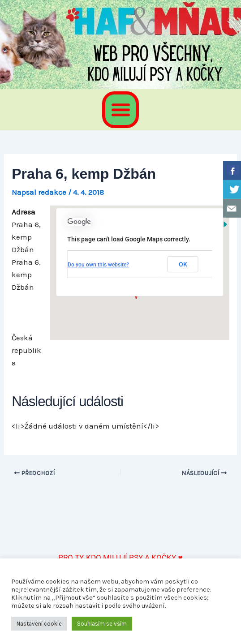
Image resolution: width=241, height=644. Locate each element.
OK (183, 264)
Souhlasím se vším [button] (102, 624)
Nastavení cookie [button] (39, 624)
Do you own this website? (98, 265)
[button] (120, 110)
